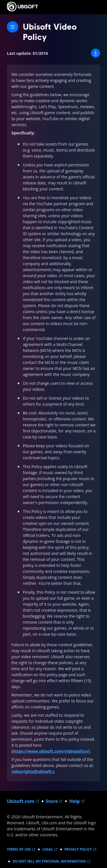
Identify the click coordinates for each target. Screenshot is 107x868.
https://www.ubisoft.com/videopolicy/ (51, 751)
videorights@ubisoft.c (33, 771)
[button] (96, 53)
